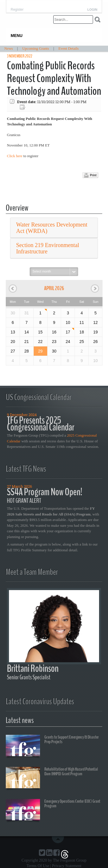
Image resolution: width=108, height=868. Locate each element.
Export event (23, 107)
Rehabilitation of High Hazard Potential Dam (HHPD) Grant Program (52, 778)
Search (97, 20)
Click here (15, 156)
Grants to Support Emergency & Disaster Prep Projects (52, 746)
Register (17, 10)
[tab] (54, 228)
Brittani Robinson (33, 668)
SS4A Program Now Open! (45, 492)
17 (68, 332)
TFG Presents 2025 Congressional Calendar (41, 424)
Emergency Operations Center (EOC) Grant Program (53, 810)
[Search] (73, 20)
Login (92, 10)
